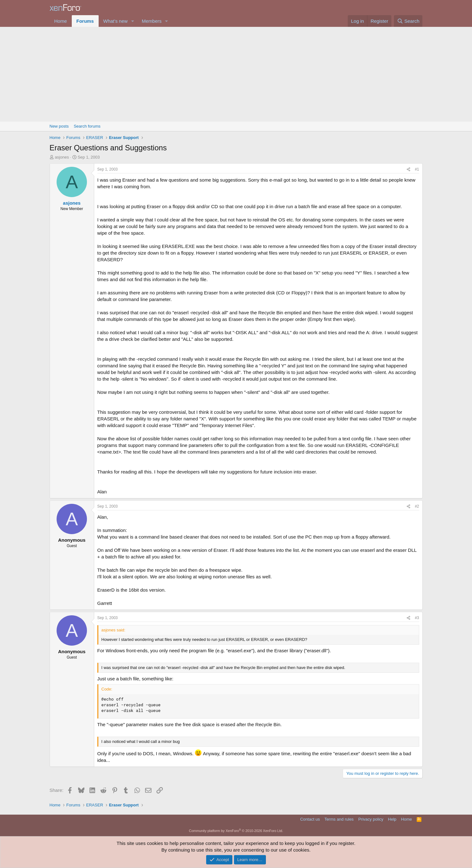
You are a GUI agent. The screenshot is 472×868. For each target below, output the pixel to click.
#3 (417, 618)
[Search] (408, 21)
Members (152, 21)
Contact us (310, 819)
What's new (116, 21)
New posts (59, 126)
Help (392, 819)
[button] (132, 21)
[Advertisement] (236, 74)
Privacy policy (371, 819)
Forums (85, 21)
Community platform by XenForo (236, 831)
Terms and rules (339, 819)
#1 (417, 169)
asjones (62, 157)
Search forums (87, 126)
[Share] (408, 169)
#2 (417, 506)
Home (61, 21)
